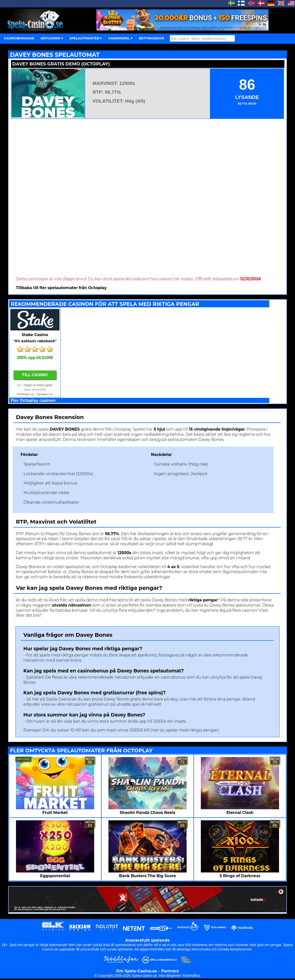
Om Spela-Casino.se (136, 971)
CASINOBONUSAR (19, 38)
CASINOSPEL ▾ (120, 38)
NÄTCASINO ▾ (52, 38)
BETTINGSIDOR (152, 38)
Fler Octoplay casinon (33, 400)
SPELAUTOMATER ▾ (86, 38)
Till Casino (35, 375)
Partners (170, 971)
